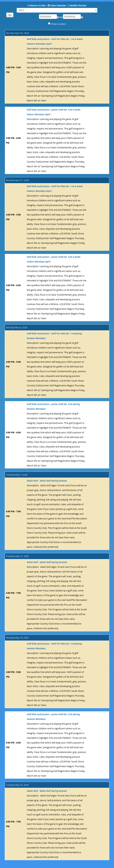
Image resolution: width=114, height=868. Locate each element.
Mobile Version (78, 5)
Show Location (58, 24)
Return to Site (38, 5)
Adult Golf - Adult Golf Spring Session (47, 481)
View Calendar (58, 5)
